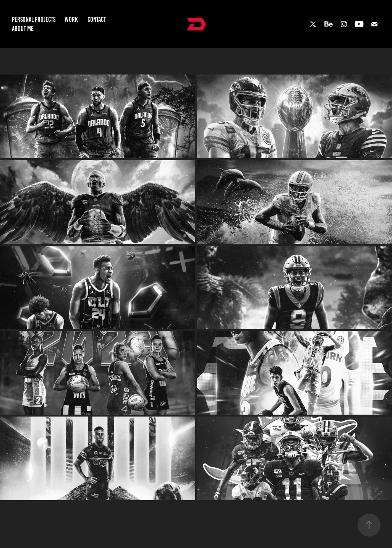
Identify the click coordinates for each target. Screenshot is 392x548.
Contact (97, 19)
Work (71, 19)
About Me (23, 29)
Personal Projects (34, 19)
